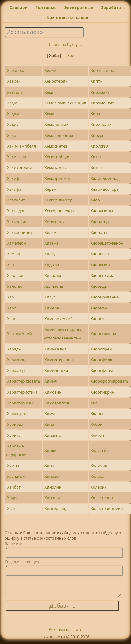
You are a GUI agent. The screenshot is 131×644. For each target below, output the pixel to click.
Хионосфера (102, 70)
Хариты (14, 435)
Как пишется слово (68, 18)
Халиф (13, 178)
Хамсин (14, 254)
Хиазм (50, 232)
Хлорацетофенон (107, 243)
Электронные (79, 7)
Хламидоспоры (105, 189)
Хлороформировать (110, 381)
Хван (12, 508)
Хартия (14, 465)
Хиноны (52, 498)
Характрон (17, 414)
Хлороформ (102, 370)
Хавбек (14, 81)
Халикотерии (20, 167)
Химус (50, 414)
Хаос (11, 308)
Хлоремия (100, 265)
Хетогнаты (54, 222)
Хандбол (15, 275)
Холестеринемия (107, 508)
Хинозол (53, 476)
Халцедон (16, 211)
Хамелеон (16, 243)
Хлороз (97, 319)
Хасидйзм (16, 476)
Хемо (49, 114)
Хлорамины (102, 211)
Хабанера (16, 70)
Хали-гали (17, 157)
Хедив (50, 70)
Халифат (15, 189)
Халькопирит (20, 232)
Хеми (49, 92)
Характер (16, 370)
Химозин (53, 392)
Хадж (12, 103)
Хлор (95, 200)
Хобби (96, 424)
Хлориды (99, 286)
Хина (49, 424)
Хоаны (97, 414)
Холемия (99, 465)
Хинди (50, 450)
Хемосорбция (57, 157)
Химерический (59, 319)
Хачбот (14, 487)
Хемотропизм (58, 178)
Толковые (46, 7)
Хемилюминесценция (65, 103)
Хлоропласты (103, 334)
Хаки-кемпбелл (21, 146)
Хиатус (51, 254)
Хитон (96, 167)
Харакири (16, 360)
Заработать (113, 7)
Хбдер (13, 498)
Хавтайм (15, 92)
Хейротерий (56, 81)
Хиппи (97, 81)
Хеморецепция (59, 135)
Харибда (15, 424)
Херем (50, 189)
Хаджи (13, 114)
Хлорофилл (101, 360)
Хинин (51, 465)
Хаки (12, 135)
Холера (97, 476)
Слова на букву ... (65, 44)
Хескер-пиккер (58, 200)
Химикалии (55, 349)
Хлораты (99, 232)
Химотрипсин (58, 403)
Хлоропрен (101, 349)
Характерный (20, 403)
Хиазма (51, 243)
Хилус (50, 297)
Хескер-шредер (59, 211)
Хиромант (100, 92)
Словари (19, 7)
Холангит (99, 450)
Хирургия (99, 146)
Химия (51, 381)
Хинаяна (53, 435)
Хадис (13, 124)
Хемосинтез (56, 146)
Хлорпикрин (102, 392)
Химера (52, 308)
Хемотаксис (56, 167)
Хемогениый (57, 124)
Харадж (14, 349)
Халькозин (17, 222)
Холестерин (102, 498)
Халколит (16, 200)
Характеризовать (23, 381)
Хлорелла (100, 254)
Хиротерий (101, 124)
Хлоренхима (102, 275)
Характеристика (22, 392)
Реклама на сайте (65, 633)
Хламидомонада (106, 178)
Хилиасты (54, 286)
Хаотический (19, 334)
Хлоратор (100, 222)
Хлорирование (105, 297)
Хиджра (52, 265)
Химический (56, 370)
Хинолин (53, 487)
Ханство (15, 286)
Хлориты (99, 308)
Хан (11, 265)
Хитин (96, 157)
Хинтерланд (56, 508)
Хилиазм (53, 275)
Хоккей (97, 435)
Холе (72, 55)
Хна (94, 403)
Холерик (98, 487)
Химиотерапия (59, 360)
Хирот (96, 114)
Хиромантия (102, 103)
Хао (10, 297)
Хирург (97, 135)
